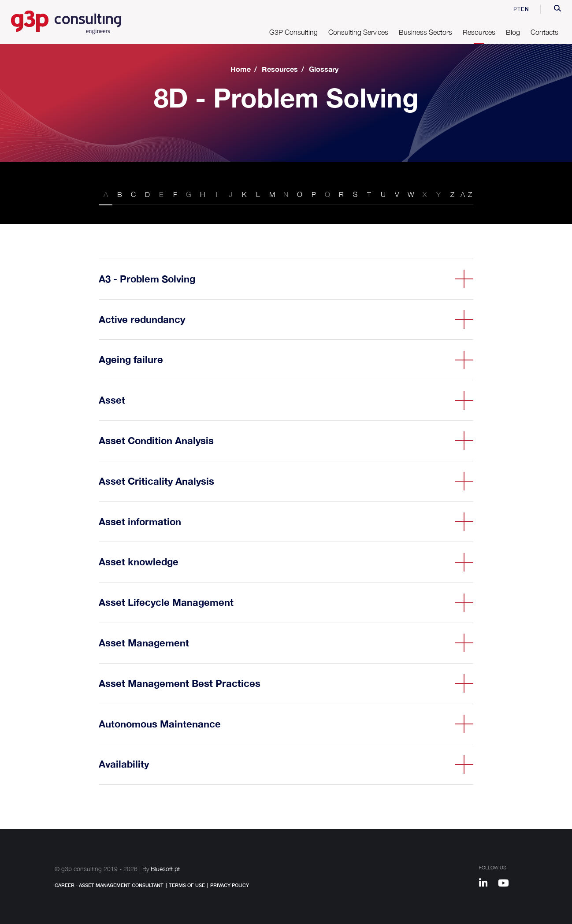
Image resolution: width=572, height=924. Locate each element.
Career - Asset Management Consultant (109, 885)
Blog (513, 32)
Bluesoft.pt (165, 869)
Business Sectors (425, 32)
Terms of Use (187, 885)
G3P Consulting (293, 32)
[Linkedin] (487, 884)
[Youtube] (507, 884)
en (525, 9)
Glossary (324, 69)
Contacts (544, 32)
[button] (557, 9)
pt (511, 9)
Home (241, 69)
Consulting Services (358, 32)
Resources (479, 32)
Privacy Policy (230, 885)
